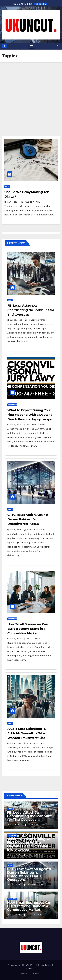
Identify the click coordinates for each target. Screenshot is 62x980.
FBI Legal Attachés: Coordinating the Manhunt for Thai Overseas (31, 310)
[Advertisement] (31, 95)
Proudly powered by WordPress (22, 965)
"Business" (12, 405)
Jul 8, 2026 (16, 530)
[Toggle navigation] (32, 46)
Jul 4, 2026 (16, 743)
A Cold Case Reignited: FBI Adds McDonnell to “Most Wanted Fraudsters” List (27, 733)
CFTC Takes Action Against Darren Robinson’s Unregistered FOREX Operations (29, 874)
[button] (58, 46)
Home (24, 973)
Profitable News (35, 425)
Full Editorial (31, 202)
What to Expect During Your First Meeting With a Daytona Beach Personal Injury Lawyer (30, 415)
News (10, 300)
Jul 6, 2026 (16, 639)
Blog (7, 187)
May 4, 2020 (13, 202)
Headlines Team (35, 320)
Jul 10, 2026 (16, 320)
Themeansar (31, 969)
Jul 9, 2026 (16, 425)
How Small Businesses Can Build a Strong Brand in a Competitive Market (28, 629)
